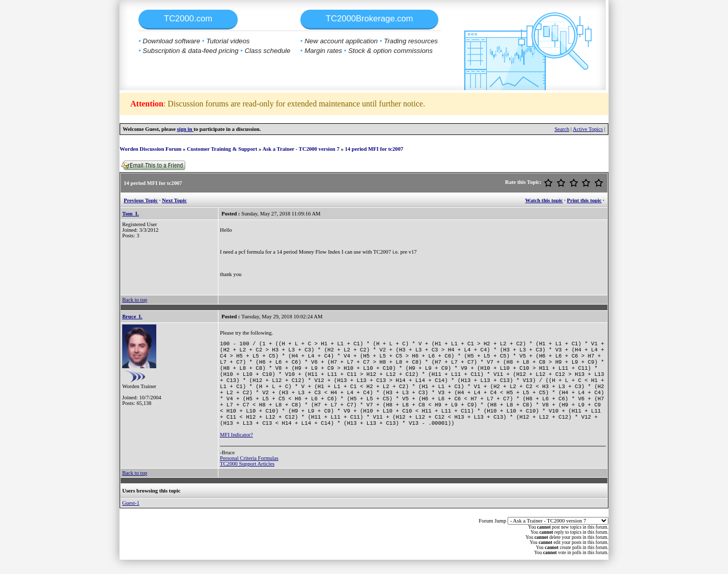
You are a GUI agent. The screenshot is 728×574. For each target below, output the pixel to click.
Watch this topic (544, 200)
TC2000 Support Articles (247, 478)
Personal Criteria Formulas (249, 472)
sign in (186, 129)
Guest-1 (131, 517)
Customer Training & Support (222, 149)
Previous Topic (141, 200)
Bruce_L (132, 317)
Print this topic (584, 200)
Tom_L (131, 214)
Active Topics (588, 129)
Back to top (135, 300)
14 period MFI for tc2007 (374, 149)
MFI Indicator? (236, 449)
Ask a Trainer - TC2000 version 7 (301, 149)
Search (562, 129)
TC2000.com (188, 19)
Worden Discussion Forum (150, 149)
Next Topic (174, 200)
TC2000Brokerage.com (370, 19)
